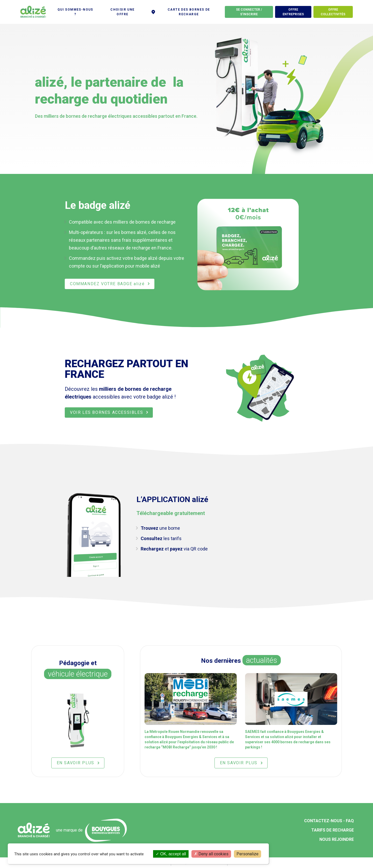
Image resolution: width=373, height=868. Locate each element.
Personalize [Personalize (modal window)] (248, 854)
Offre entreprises (293, 12)
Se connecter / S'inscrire (249, 12)
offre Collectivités (333, 12)
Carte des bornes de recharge (180, 12)
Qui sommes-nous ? (75, 12)
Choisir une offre (122, 12)
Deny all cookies (211, 854)
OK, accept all (171, 854)
